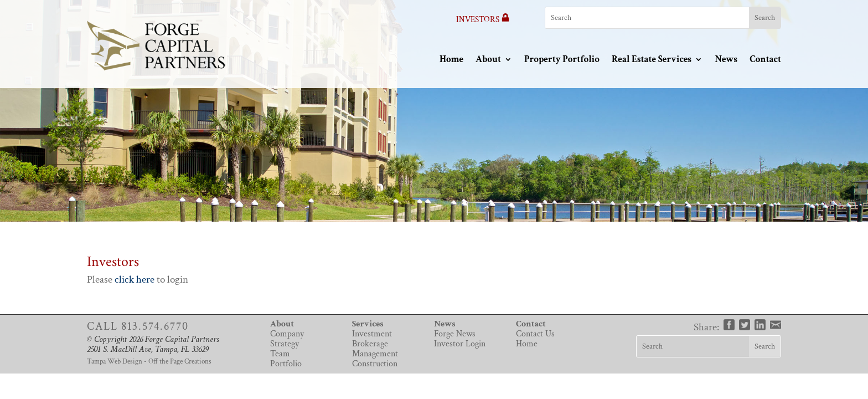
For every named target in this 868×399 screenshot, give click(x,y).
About (488, 60)
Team (280, 354)
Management (375, 354)
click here (135, 280)
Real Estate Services (652, 60)
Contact (765, 60)
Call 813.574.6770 (138, 326)
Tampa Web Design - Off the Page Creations (149, 362)
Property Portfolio (562, 60)
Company (287, 334)
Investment (372, 334)
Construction (375, 364)
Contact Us (535, 334)
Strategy (285, 344)
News (726, 60)
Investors (483, 20)
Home (451, 60)
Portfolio (286, 364)
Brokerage (370, 344)
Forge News (455, 334)
